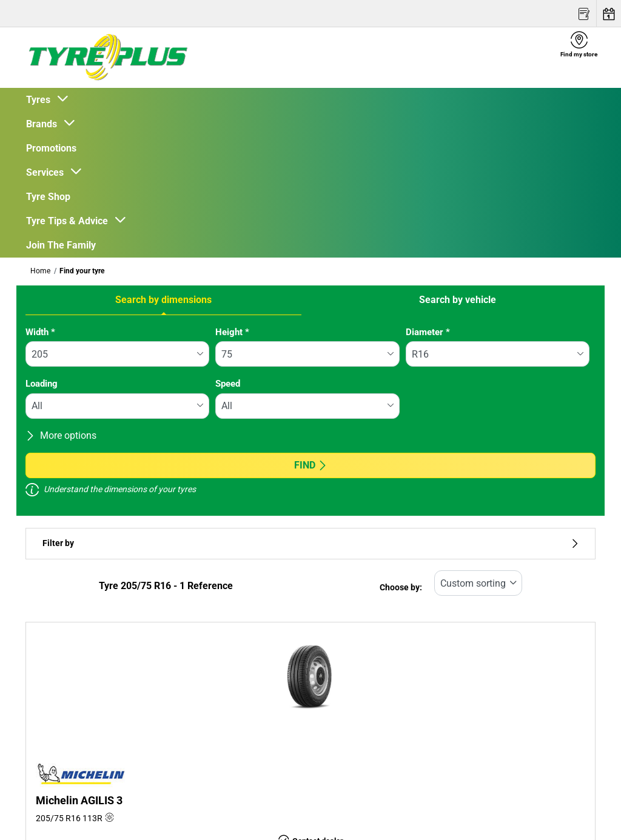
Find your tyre (82, 271)
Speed (228, 384)
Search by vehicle (458, 300)
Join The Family (61, 245)
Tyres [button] (41, 100)
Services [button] (47, 172)
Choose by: (401, 588)
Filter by (310, 543)
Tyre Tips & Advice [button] (69, 221)
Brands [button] (44, 124)
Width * (40, 332)
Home (40, 271)
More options (61, 435)
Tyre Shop (48, 197)
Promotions (51, 148)
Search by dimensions (163, 300)
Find (311, 465)
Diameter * (428, 332)
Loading (42, 384)
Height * (232, 332)
